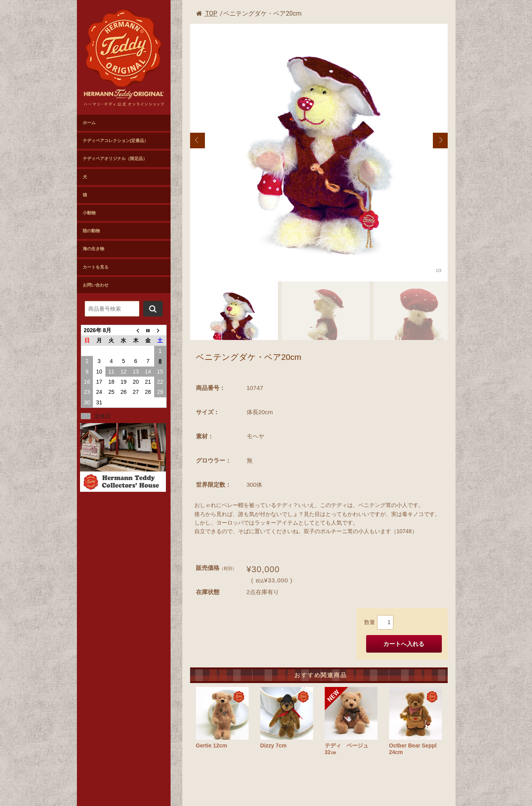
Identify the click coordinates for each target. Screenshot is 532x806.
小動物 (89, 213)
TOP (207, 13)
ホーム (89, 123)
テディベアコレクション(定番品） (116, 141)
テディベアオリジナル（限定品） (115, 158)
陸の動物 (91, 231)
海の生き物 (93, 249)
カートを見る (96, 267)
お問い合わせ (96, 285)
